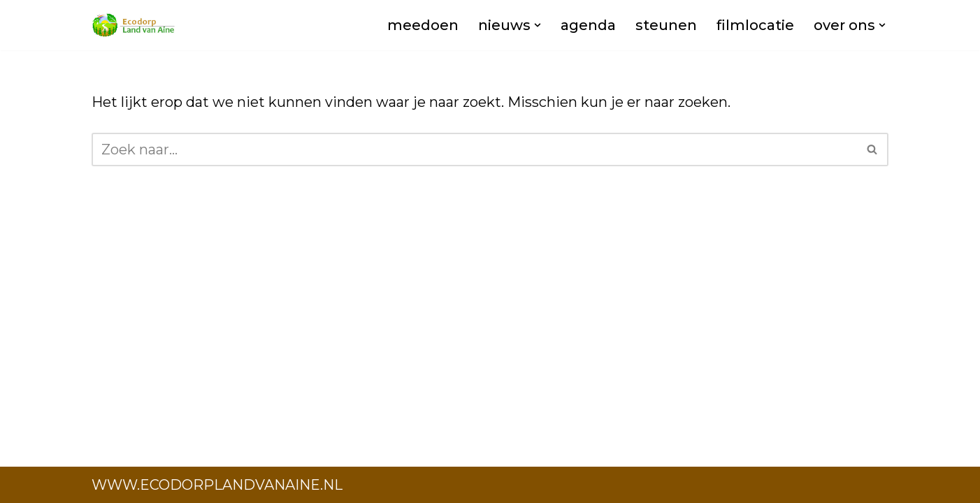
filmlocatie (755, 25)
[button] (538, 25)
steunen (666, 25)
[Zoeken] (474, 150)
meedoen (423, 25)
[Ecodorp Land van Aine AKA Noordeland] (134, 25)
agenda (588, 25)
